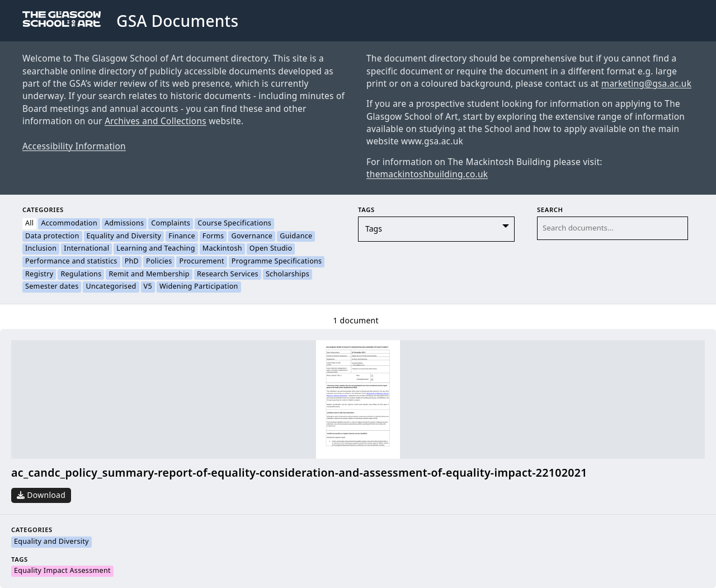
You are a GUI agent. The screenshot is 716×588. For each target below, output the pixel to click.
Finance (182, 237)
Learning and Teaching (156, 249)
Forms (213, 237)
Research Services (228, 275)
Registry (39, 275)
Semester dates (52, 287)
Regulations (81, 275)
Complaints (171, 224)
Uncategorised (111, 287)
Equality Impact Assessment (62, 571)
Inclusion (41, 249)
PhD (132, 262)
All (29, 224)
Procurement (201, 262)
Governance (252, 237)
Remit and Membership (149, 275)
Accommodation (69, 224)
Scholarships (288, 275)
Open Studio (271, 249)
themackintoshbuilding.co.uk (427, 175)
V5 (148, 287)
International (86, 249)
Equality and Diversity (124, 237)
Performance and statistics (71, 262)
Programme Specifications (277, 262)
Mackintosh (222, 249)
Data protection (52, 237)
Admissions (124, 224)
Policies (159, 262)
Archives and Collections (156, 121)
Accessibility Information (74, 147)
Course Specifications (234, 224)
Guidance (296, 237)
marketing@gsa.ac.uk (646, 84)
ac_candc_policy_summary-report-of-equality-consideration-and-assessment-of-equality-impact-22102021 (299, 473)
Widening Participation (199, 287)
